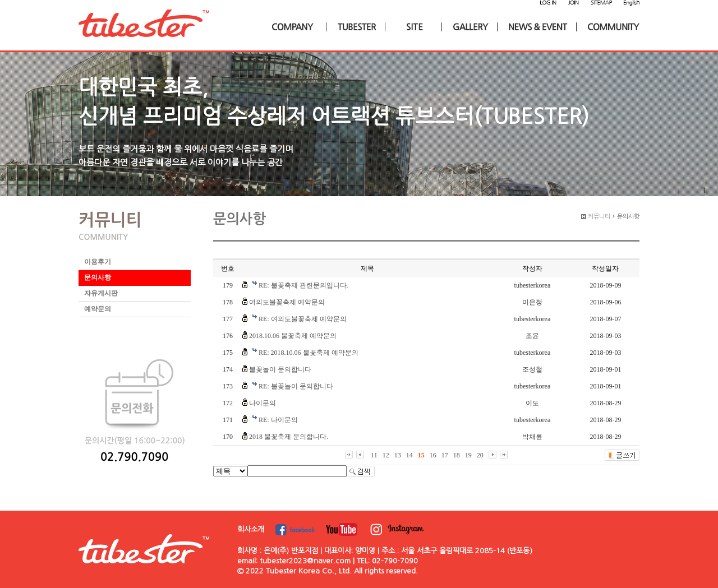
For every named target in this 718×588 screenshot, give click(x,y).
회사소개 (251, 529)
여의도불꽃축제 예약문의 (287, 302)
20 (480, 455)
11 (374, 455)
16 (433, 455)
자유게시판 (101, 293)
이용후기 (98, 262)
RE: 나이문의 (278, 420)
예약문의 (98, 309)
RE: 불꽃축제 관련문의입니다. (303, 285)
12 (386, 455)
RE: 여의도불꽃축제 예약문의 (303, 319)
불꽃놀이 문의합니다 (280, 369)
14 (409, 455)
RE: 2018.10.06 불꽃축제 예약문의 (309, 353)
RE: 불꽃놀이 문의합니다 (296, 386)
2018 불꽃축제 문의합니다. (289, 437)
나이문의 (263, 403)
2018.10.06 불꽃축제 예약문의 (293, 336)
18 (457, 455)
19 (468, 455)
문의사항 (98, 277)
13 (398, 455)
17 (445, 455)
